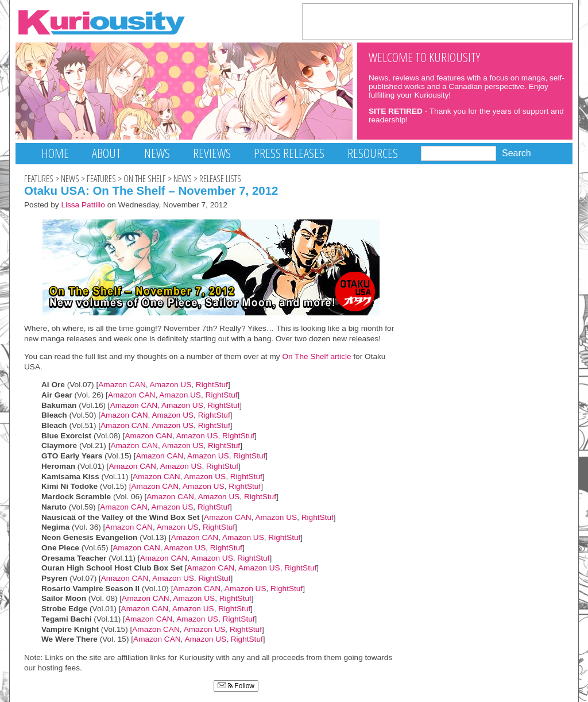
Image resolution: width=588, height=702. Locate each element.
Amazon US (171, 385)
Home (55, 153)
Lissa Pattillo (83, 205)
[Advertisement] (438, 21)
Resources (373, 153)
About (107, 153)
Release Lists (220, 179)
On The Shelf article (316, 356)
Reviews (212, 153)
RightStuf (212, 385)
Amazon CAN (122, 385)
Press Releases (289, 153)
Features (39, 179)
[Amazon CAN (154, 486)
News (157, 153)
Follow (236, 686)
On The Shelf (145, 179)
